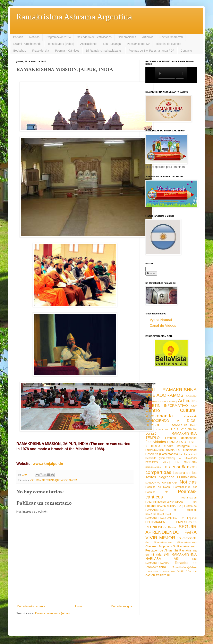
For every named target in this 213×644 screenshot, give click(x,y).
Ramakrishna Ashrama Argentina (74, 17)
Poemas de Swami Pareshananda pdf (171, 487)
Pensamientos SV (138, 44)
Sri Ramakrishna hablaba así (104, 51)
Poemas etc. (157, 492)
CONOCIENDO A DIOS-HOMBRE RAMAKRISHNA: (171, 423)
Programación (188, 498)
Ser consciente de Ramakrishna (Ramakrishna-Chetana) (171, 542)
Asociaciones (89, 44)
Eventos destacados (181, 438)
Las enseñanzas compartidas (171, 470)
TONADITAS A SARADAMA (160, 572)
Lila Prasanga (112, 44)
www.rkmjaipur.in (48, 464)
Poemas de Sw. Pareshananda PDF (151, 51)
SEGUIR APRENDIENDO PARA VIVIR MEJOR (171, 532)
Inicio (78, 606)
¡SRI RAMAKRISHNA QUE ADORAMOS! (53, 480)
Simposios (165, 546)
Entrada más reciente (31, 606)
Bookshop (20, 51)
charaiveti (190, 416)
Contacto (186, 51)
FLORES (169, 446)
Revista (172, 527)
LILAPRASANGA (187, 477)
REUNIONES (156, 527)
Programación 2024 (58, 37)
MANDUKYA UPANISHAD (161, 483)
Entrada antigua (122, 606)
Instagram (183, 446)
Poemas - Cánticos (67, 51)
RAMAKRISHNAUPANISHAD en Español (171, 518)
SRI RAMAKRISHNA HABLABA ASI (171, 557)
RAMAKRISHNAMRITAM (158, 514)
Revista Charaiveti (171, 37)
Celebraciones (127, 37)
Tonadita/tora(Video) (185, 567)
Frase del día (41, 51)
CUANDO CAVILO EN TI (158, 429)
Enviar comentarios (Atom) (52, 613)
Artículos (148, 37)
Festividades (156, 442)
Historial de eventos (168, 44)
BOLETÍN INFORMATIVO (167, 406)
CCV (194, 406)
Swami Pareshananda (27, 44)
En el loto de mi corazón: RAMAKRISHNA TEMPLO (171, 433)
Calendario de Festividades (94, 37)
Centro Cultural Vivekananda (171, 413)
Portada (18, 37)
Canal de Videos (163, 326)
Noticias (34, 37)
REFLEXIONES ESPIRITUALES (171, 522)
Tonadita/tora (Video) (61, 44)
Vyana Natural (161, 320)
